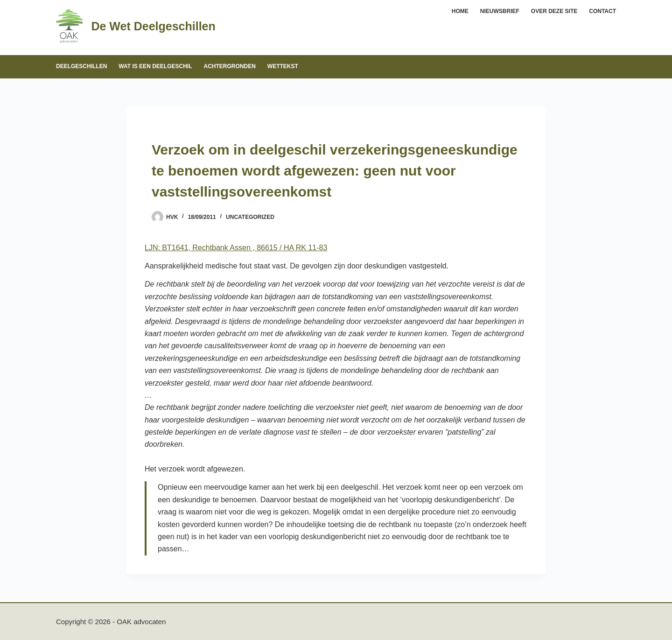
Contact (602, 11)
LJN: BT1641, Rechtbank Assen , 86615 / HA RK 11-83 (236, 248)
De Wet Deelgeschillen (153, 26)
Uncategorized (250, 217)
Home (460, 11)
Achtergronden (229, 66)
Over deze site (554, 11)
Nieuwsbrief (500, 11)
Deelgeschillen (81, 66)
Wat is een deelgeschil (155, 66)
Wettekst (283, 66)
